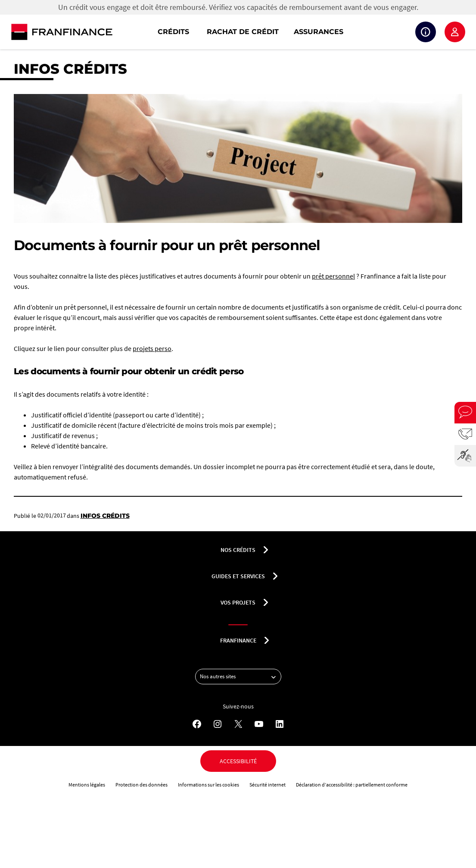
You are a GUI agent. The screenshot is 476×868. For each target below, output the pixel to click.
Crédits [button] (173, 32)
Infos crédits (70, 69)
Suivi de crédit (426, 32)
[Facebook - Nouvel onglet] (197, 724)
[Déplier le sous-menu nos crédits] (266, 550)
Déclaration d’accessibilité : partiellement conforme (352, 785)
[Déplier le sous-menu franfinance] (267, 640)
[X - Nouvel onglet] (238, 724)
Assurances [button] (319, 32)
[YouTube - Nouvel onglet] (259, 724)
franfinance (238, 640)
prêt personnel (333, 276)
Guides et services (238, 576)
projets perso (152, 348)
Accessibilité (238, 761)
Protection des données (142, 785)
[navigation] (293, 32)
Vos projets (238, 602)
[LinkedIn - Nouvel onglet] (280, 724)
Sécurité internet (268, 785)
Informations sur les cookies (208, 785)
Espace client (455, 32)
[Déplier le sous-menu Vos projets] (266, 602)
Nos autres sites (240, 677)
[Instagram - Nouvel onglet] (218, 724)
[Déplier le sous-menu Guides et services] (275, 576)
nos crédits (238, 550)
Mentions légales (87, 785)
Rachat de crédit (243, 32)
